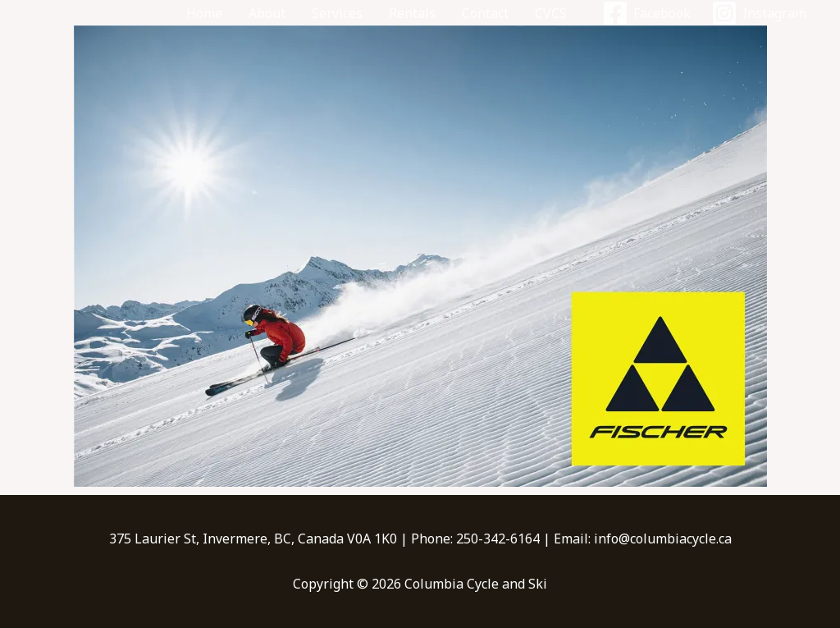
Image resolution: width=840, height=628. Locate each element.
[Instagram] (758, 13)
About (267, 13)
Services (337, 13)
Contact (485, 13)
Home (204, 13)
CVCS (551, 13)
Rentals (412, 13)
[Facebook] (646, 13)
